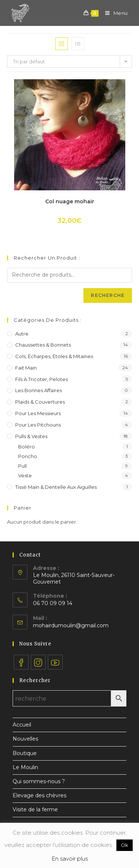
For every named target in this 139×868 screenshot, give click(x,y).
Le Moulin (25, 767)
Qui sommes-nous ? (39, 781)
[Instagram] (38, 662)
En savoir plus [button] (70, 859)
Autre (22, 334)
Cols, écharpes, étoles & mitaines (54, 356)
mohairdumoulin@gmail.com (71, 625)
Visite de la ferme (35, 809)
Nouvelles (25, 739)
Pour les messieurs (38, 413)
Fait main (26, 368)
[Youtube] (55, 662)
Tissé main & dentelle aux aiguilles (56, 487)
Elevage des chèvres (39, 795)
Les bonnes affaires (39, 390)
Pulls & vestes (31, 436)
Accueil (22, 725)
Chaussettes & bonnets (43, 345)
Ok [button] (125, 845)
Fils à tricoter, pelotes (42, 379)
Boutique (25, 753)
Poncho (28, 456)
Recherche (108, 295)
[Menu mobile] (114, 13)
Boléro (27, 447)
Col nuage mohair (70, 201)
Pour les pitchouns (38, 425)
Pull (22, 466)
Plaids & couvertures (40, 402)
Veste (25, 475)
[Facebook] (21, 662)
